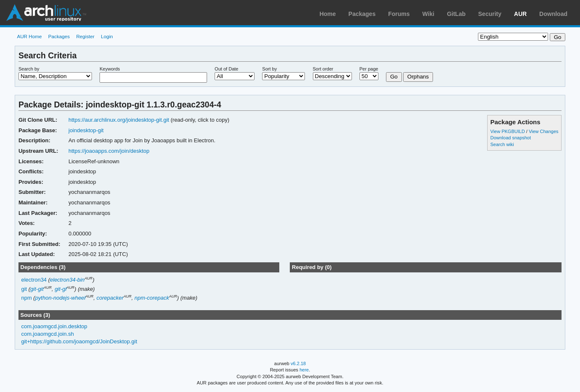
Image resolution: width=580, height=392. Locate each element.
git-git (37, 289)
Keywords (110, 69)
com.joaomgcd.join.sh (47, 334)
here (304, 370)
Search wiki (502, 144)
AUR (520, 14)
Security (490, 14)
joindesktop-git (86, 130)
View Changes (544, 131)
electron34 (34, 280)
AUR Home (29, 36)
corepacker (110, 298)
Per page (369, 69)
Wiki (429, 14)
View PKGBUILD (508, 131)
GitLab (456, 14)
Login (107, 36)
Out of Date (226, 69)
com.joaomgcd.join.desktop (54, 326)
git (24, 289)
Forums (399, 14)
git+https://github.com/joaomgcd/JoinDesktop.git (79, 341)
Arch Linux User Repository (46, 13)
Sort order (323, 69)
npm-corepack (152, 298)
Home (328, 14)
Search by (29, 69)
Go (394, 77)
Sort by (269, 69)
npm (26, 298)
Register (85, 36)
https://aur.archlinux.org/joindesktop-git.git (119, 120)
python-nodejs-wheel (60, 298)
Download (553, 14)
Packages (362, 14)
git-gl (60, 289)
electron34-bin (67, 280)
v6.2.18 (298, 363)
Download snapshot (511, 138)
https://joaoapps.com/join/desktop (109, 151)
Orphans (418, 77)
